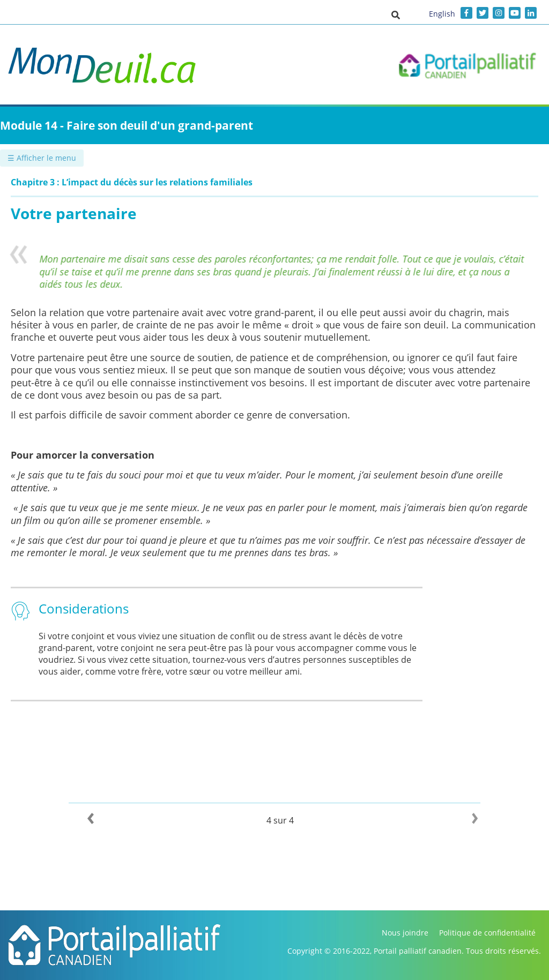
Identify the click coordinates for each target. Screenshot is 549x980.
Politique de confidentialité (487, 933)
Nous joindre (405, 933)
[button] (396, 14)
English (442, 14)
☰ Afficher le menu (42, 158)
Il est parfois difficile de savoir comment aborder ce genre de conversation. (182, 415)
